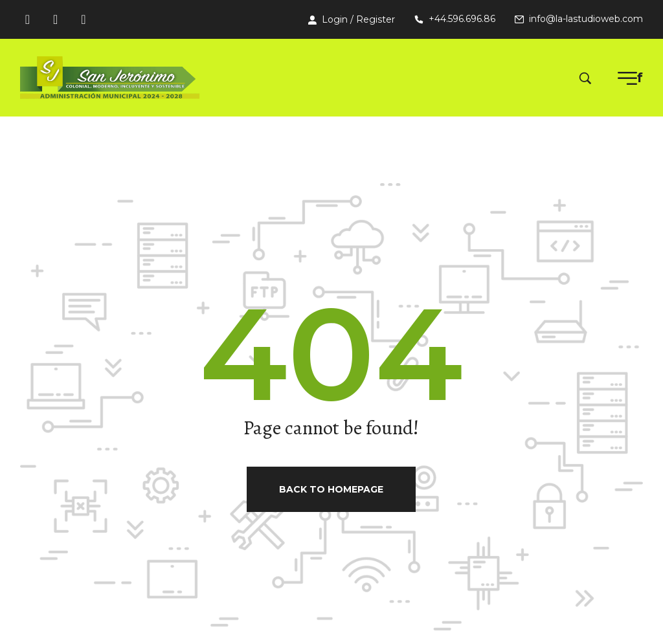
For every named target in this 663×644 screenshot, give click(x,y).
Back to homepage (331, 489)
